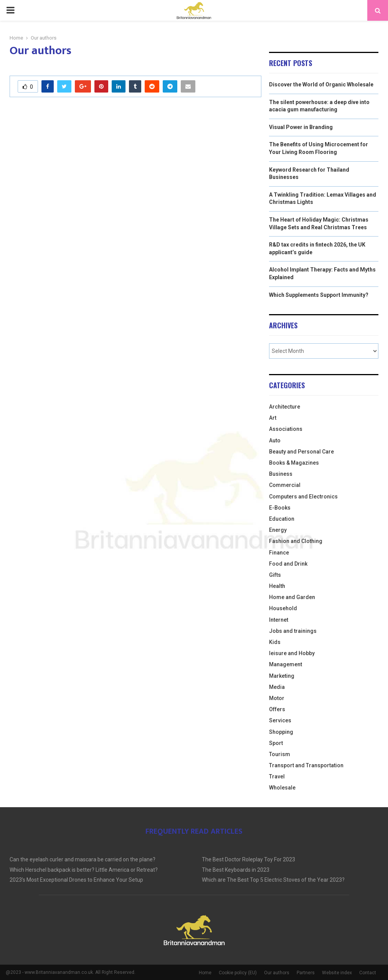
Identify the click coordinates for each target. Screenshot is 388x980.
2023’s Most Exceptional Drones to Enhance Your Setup (76, 880)
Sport (276, 743)
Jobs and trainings (293, 631)
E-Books (280, 508)
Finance (279, 553)
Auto (275, 440)
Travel (277, 776)
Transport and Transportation (306, 765)
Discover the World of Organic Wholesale (321, 84)
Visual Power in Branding (301, 127)
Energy (278, 530)
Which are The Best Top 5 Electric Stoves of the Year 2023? (273, 880)
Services (280, 720)
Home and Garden (292, 597)
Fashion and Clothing (296, 541)
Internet (279, 620)
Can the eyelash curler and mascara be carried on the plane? (83, 859)
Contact (368, 973)
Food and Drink (288, 564)
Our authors (277, 973)
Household (283, 608)
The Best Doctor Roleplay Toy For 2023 (248, 859)
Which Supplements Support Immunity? (319, 295)
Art (273, 418)
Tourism (280, 754)
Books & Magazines (294, 463)
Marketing (282, 676)
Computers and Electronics (303, 497)
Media (277, 687)
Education (282, 519)
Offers (277, 709)
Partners (306, 973)
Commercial (285, 485)
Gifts (275, 575)
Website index (337, 973)
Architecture (285, 407)
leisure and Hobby (292, 653)
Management (286, 664)
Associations (286, 429)
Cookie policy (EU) (238, 973)
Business (281, 474)
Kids (275, 642)
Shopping (281, 732)
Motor (277, 698)
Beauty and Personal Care (301, 452)
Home (205, 973)
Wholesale (282, 788)
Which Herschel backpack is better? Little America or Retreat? (84, 870)
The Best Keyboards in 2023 (236, 870)
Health (277, 586)
